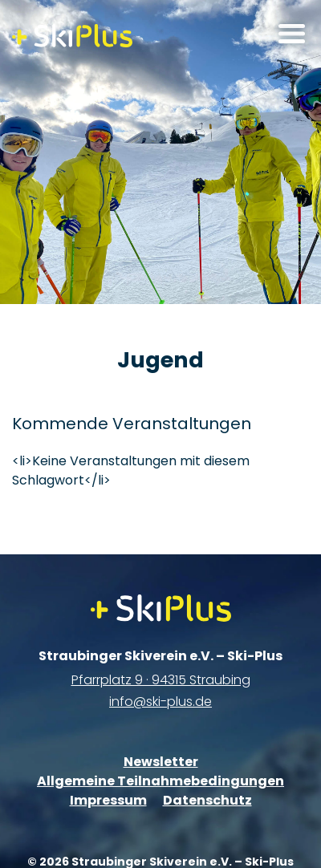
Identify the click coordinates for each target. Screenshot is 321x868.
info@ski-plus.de (160, 702)
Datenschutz (207, 800)
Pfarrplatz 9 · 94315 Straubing (161, 680)
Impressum (108, 800)
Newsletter (161, 762)
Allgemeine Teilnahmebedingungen (160, 781)
